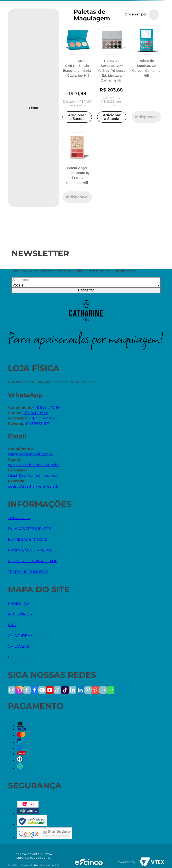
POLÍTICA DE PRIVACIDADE (33, 561)
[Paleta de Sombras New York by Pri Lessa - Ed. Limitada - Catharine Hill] (112, 75)
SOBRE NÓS (19, 518)
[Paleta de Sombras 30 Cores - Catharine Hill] (146, 75)
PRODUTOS (18, 603)
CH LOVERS (18, 646)
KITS (12, 625)
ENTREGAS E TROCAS (27, 539)
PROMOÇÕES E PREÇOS (30, 550)
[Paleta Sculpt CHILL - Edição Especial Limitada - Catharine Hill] (77, 75)
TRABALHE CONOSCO (28, 572)
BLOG (13, 657)
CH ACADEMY (20, 636)
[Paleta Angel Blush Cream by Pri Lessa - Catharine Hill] (77, 168)
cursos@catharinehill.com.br (33, 465)
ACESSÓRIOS (20, 614)
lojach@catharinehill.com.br (33, 476)
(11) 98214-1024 (35, 413)
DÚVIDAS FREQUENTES (29, 529)
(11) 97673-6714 (39, 424)
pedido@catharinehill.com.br (34, 486)
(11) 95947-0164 (47, 407)
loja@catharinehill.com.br (30, 454)
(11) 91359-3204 (42, 418)
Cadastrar (86, 290)
